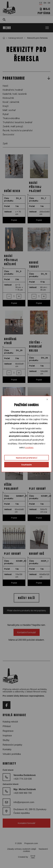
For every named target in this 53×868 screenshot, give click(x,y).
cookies (29, 447)
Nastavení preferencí (27, 458)
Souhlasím (26, 465)
